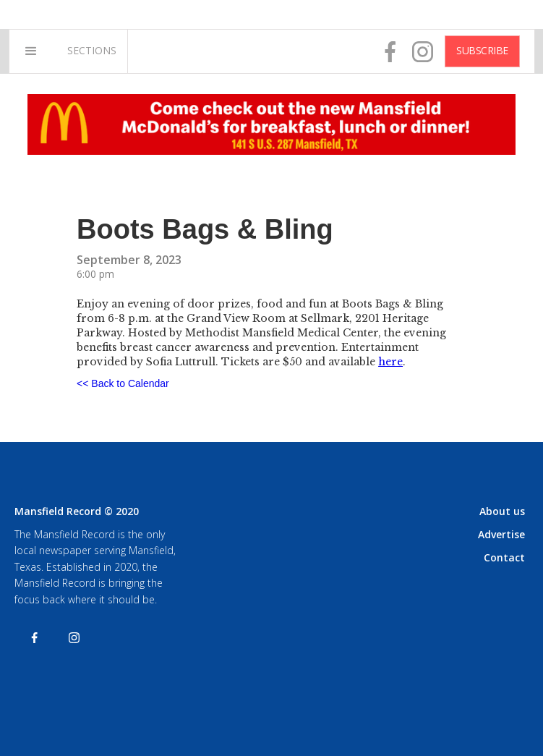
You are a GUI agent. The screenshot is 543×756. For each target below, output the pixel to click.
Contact (504, 557)
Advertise (501, 534)
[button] (31, 51)
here (390, 362)
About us (502, 511)
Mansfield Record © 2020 (77, 511)
